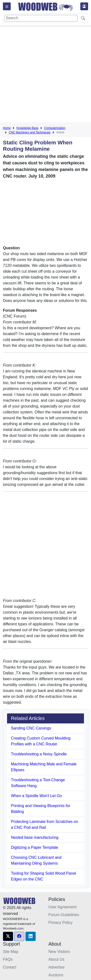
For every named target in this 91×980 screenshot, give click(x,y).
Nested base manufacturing (35, 837)
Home (7, 128)
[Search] (41, 18)
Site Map (11, 952)
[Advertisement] (45, 75)
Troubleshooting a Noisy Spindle (39, 754)
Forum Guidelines (64, 915)
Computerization (55, 128)
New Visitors (59, 952)
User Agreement (63, 907)
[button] (8, 936)
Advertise (57, 967)
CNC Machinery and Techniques (30, 132)
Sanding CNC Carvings (31, 728)
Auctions (56, 975)
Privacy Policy (61, 923)
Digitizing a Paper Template (34, 847)
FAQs (8, 959)
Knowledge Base (27, 128)
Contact (10, 967)
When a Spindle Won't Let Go (36, 796)
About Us (57, 959)
